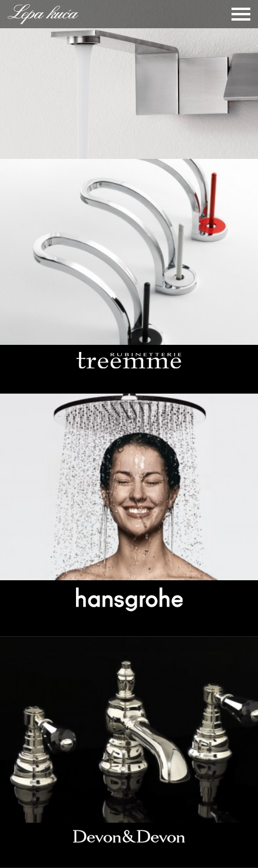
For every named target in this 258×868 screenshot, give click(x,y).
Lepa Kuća (43, 14)
